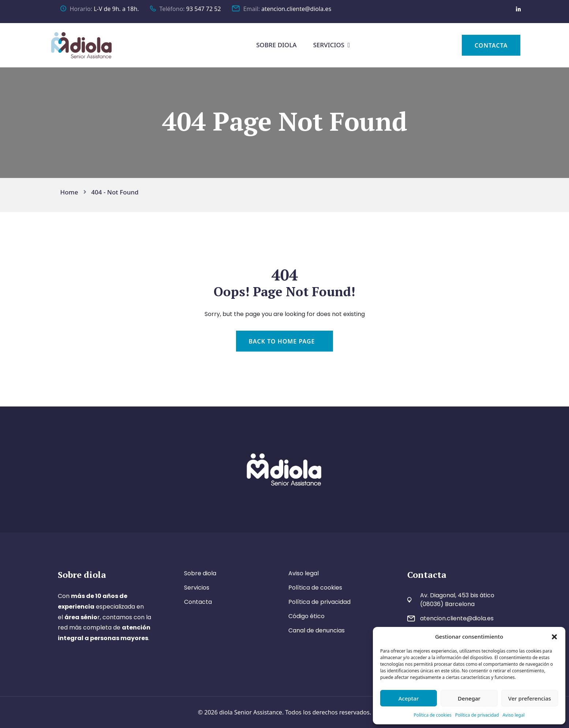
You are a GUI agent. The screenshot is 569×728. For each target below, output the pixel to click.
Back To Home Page (282, 341)
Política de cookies (432, 715)
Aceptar (409, 698)
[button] (554, 636)
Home (71, 192)
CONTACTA (491, 45)
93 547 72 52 (204, 9)
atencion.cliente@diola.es (296, 9)
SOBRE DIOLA (276, 45)
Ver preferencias (530, 698)
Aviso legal (513, 715)
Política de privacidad (477, 715)
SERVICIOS (329, 45)
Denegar (469, 698)
